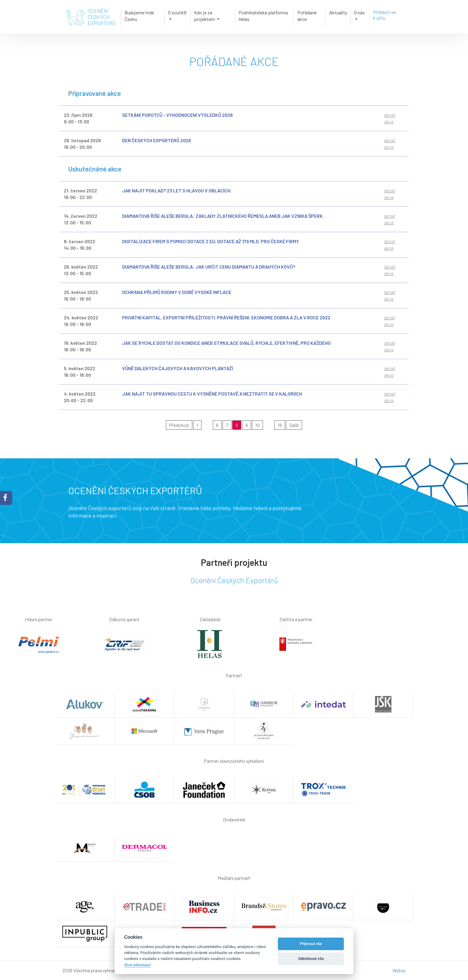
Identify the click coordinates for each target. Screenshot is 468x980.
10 (257, 425)
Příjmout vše (311, 944)
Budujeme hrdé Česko (139, 16)
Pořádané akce (307, 16)
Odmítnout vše (311, 959)
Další (294, 425)
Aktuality (338, 12)
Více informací (137, 965)
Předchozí (179, 425)
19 (280, 425)
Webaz (399, 970)
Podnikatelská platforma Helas (263, 16)
